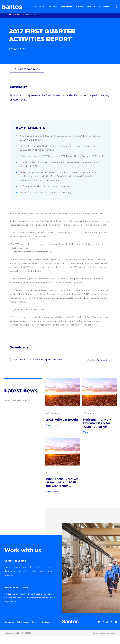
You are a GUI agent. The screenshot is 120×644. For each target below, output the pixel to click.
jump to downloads (28, 73)
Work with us (105, 7)
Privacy (37, 626)
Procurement (12, 591)
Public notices (24, 626)
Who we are (40, 7)
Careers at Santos (15, 565)
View (48, 428)
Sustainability (67, 7)
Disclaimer (9, 630)
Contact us (9, 626)
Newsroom (92, 7)
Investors (80, 7)
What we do (54, 7)
